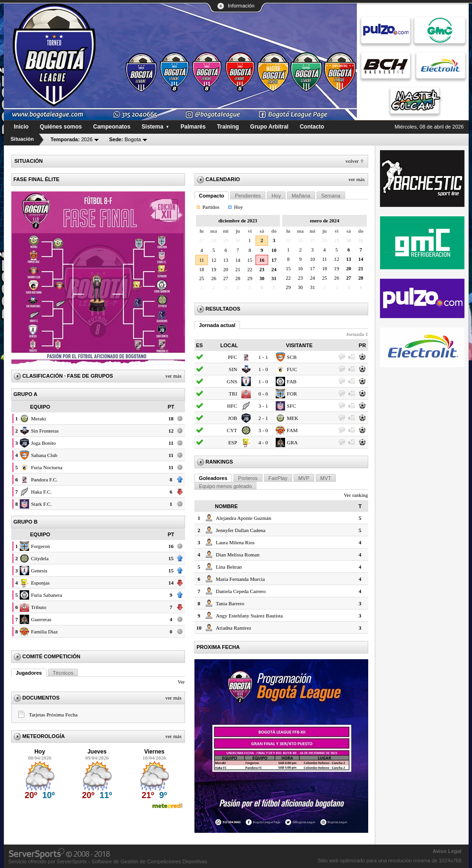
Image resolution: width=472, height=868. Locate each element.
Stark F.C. (41, 504)
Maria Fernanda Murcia (240, 579)
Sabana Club (44, 455)
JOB (232, 418)
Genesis (39, 571)
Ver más (174, 376)
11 (201, 260)
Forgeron (40, 546)
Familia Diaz (44, 632)
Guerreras (41, 619)
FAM (292, 430)
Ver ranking (356, 495)
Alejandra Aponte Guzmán (244, 518)
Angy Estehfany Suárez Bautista (250, 616)
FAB (292, 381)
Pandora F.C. (44, 480)
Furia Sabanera (46, 595)
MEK (293, 418)
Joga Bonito (43, 443)
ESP (233, 442)
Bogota (125, 139)
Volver (352, 161)
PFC (232, 357)
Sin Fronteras (45, 431)
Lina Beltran (229, 567)
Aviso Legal (447, 851)
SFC (292, 406)
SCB (292, 357)
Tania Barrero (230, 603)
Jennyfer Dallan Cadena (241, 530)
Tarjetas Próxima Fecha (54, 715)
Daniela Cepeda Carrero (241, 591)
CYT (232, 430)
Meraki (39, 419)
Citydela (40, 558)
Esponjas (40, 583)
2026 (72, 139)
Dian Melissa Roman (238, 555)
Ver (181, 682)
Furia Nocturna (47, 467)
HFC (232, 406)
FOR (292, 394)
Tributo (39, 607)
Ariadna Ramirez (234, 628)
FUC (292, 369)
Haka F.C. (41, 492)
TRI (233, 394)
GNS (232, 381)
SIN (233, 369)
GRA (292, 442)
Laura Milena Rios (235, 542)
